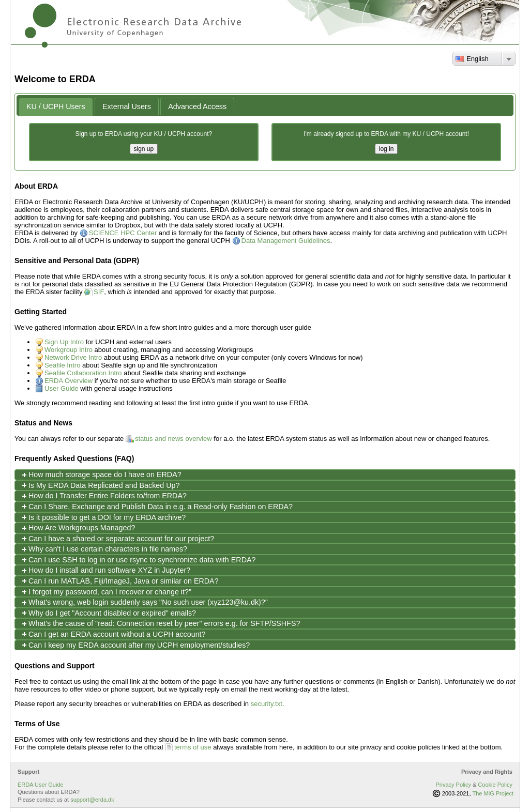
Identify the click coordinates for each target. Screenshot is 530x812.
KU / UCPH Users (56, 106)
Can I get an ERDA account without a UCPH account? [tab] (113, 634)
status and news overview (173, 439)
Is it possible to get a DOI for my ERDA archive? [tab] (103, 517)
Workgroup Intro (69, 350)
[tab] (56, 107)
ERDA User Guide (41, 785)
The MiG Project (493, 793)
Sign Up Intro (64, 342)
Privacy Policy (453, 785)
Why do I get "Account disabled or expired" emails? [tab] (108, 613)
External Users (127, 106)
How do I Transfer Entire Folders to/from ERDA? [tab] (103, 496)
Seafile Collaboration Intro (83, 373)
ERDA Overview (69, 381)
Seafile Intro (62, 365)
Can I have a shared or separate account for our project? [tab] (117, 538)
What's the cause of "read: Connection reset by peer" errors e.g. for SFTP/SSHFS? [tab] (160, 624)
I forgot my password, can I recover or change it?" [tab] (106, 592)
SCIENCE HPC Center (123, 233)
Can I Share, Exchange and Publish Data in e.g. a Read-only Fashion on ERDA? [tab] (156, 506)
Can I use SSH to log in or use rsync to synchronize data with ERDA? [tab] (138, 560)
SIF (99, 292)
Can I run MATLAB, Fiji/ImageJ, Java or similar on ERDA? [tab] (119, 581)
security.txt (267, 704)
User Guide (62, 388)
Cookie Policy (495, 785)
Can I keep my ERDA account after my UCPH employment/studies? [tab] (135, 645)
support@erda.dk (92, 800)
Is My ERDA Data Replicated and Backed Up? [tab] (100, 485)
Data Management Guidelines (286, 241)
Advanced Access (197, 106)
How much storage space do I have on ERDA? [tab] (101, 475)
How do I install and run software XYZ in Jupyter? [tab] (105, 570)
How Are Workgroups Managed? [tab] (78, 528)
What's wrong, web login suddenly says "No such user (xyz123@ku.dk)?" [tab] (144, 602)
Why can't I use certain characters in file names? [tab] (104, 549)
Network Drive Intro (73, 357)
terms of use (193, 747)
